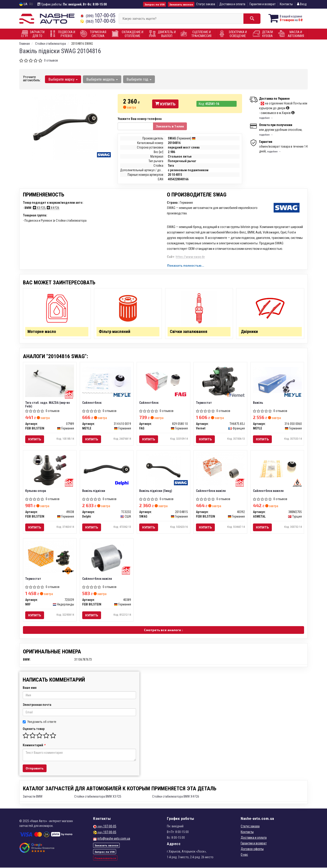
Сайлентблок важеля (268, 491)
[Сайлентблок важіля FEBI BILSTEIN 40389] (107, 558)
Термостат (204, 403)
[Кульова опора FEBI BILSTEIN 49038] (50, 470)
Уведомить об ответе (40, 722)
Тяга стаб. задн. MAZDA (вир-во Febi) (48, 405)
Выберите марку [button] (63, 79)
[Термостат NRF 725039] (50, 557)
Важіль (258, 403)
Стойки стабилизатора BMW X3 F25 (98, 797)
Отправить (35, 769)
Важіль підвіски (94, 491)
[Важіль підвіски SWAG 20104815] (163, 470)
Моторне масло (42, 332)
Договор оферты (252, 849)
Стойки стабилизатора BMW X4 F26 (176, 797)
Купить (165, 104)
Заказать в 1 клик (170, 126)
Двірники (250, 332)
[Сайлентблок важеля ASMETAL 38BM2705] (277, 469)
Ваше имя (30, 688)
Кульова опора (36, 491)
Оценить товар (34, 729)
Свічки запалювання (189, 332)
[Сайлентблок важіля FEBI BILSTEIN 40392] (220, 469)
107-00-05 (98, 16)
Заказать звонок (181, 4)
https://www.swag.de (190, 257)
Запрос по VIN (155, 4)
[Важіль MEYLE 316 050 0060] (277, 380)
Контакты (286, 4)
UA (23, 4)
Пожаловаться (105, 858)
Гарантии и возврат (254, 844)
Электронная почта (37, 705)
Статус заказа (206, 4)
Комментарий (34, 746)
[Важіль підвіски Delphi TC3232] (107, 469)
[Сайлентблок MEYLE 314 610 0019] (107, 380)
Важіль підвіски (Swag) (156, 491)
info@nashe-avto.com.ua (114, 839)
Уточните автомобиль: (32, 79)
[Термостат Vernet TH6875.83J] (220, 381)
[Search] (251, 19)
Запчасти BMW (33, 797)
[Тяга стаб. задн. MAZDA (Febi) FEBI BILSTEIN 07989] (50, 381)
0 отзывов (51, 60)
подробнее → (266, 118)
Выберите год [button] (139, 79)
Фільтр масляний (115, 332)
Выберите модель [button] (102, 79)
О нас (244, 855)
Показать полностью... (186, 265)
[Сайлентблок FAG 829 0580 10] (164, 381)
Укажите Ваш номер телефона (140, 119)
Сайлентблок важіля (211, 491)
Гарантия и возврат (263, 4)
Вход (302, 4)
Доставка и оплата (232, 4)
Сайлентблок (92, 403)
